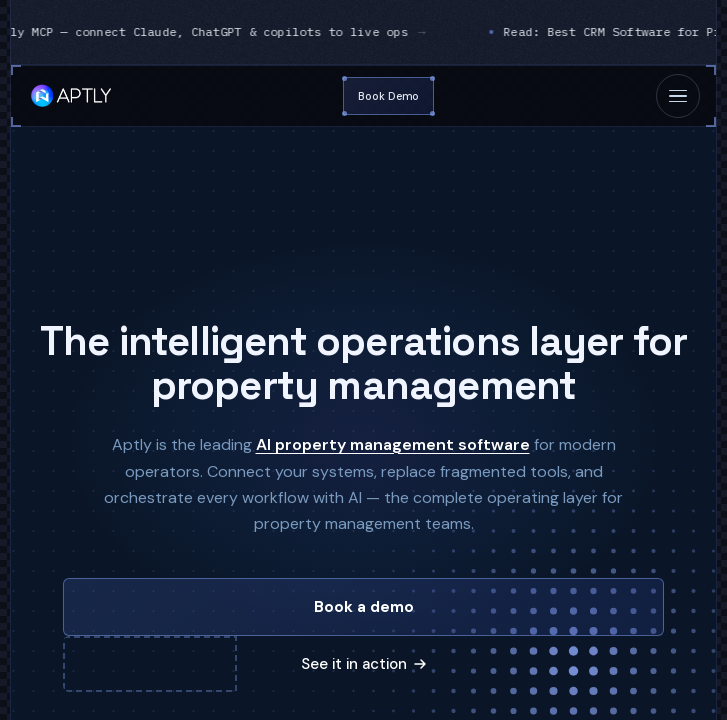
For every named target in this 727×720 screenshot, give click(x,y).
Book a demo (364, 607)
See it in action (363, 664)
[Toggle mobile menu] (678, 96)
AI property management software (393, 444)
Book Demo (388, 96)
